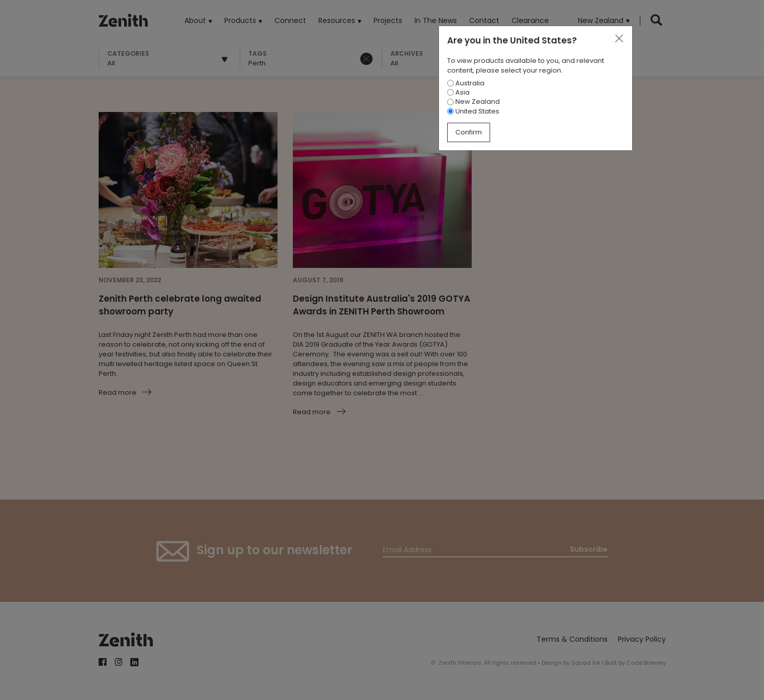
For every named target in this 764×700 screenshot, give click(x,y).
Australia (466, 83)
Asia (458, 92)
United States (473, 111)
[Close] (619, 39)
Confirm (469, 132)
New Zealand (473, 101)
